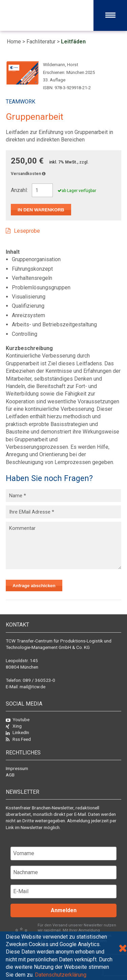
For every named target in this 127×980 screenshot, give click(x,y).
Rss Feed (18, 739)
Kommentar (63, 545)
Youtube (18, 719)
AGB (10, 775)
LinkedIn (17, 732)
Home (14, 42)
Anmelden (64, 910)
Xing (14, 726)
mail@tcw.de (33, 687)
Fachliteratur (41, 42)
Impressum (17, 768)
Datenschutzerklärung (61, 975)
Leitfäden (73, 42)
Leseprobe (27, 231)
